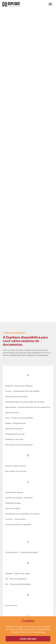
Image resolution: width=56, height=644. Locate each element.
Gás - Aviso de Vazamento (16, 579)
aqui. (43, 632)
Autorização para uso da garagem (19, 445)
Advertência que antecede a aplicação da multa (25, 402)
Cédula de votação (13, 503)
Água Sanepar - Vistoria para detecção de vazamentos (28, 407)
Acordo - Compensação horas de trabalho (22, 391)
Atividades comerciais (14, 439)
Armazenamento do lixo (15, 434)
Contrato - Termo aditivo (15, 519)
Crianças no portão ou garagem (18, 524)
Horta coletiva (11, 605)
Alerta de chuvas (12, 412)
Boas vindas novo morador (16, 471)
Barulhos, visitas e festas (15, 466)
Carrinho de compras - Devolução (19, 498)
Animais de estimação (14, 429)
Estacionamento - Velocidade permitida (21, 552)
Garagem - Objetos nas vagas (17, 573)
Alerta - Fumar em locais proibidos (19, 418)
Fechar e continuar (28, 639)
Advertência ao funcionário (16, 396)
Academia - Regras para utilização (19, 386)
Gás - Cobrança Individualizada (18, 584)
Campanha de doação (14, 492)
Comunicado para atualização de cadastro (22, 514)
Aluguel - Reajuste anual (15, 423)
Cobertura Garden (13, 508)
